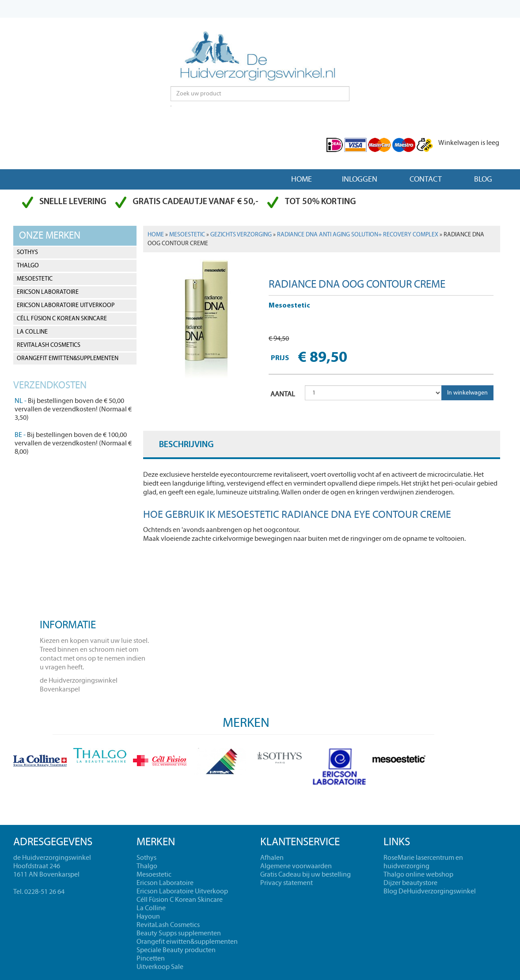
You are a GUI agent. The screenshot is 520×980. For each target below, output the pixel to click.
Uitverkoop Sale (160, 967)
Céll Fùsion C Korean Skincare (62, 319)
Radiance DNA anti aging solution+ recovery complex (358, 235)
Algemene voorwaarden (296, 866)
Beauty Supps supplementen (179, 933)
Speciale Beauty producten (176, 950)
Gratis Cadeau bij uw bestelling (306, 874)
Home (302, 179)
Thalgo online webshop (418, 874)
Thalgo (28, 266)
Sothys (27, 252)
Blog (483, 179)
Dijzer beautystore (410, 883)
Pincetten (151, 958)
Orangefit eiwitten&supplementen (68, 358)
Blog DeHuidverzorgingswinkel (430, 891)
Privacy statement (287, 883)
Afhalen (272, 858)
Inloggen (360, 179)
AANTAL (283, 394)
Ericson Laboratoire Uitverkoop (66, 305)
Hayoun (148, 916)
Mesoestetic (35, 279)
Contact (426, 179)
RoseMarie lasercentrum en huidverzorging (423, 862)
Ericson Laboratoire (48, 292)
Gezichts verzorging (241, 235)
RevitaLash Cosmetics (49, 345)
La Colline (32, 332)
